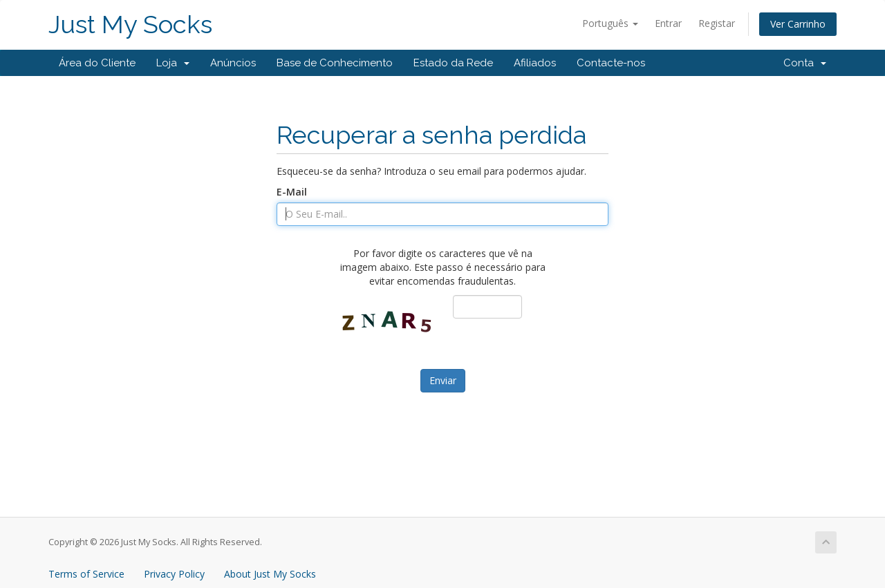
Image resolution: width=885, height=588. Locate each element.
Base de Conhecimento (335, 63)
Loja (173, 63)
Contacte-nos (611, 63)
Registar (717, 23)
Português (610, 23)
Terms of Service (86, 574)
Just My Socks (130, 25)
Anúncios (233, 63)
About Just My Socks (270, 574)
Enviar (443, 380)
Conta (805, 63)
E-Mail (292, 192)
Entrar (668, 23)
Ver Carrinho (798, 24)
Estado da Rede (453, 63)
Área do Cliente (97, 63)
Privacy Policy (174, 574)
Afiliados (535, 63)
